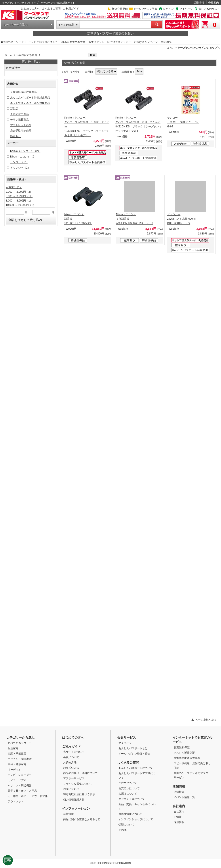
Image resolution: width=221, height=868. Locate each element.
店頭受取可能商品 (21, 131)
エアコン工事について (132, 799)
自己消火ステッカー (119, 42)
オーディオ (14, 770)
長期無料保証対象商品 (23, 92)
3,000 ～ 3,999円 (19, 196)
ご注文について (128, 783)
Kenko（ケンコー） (25, 151)
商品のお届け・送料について (80, 773)
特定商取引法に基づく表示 (79, 794)
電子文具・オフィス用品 (22, 791)
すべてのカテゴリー (20, 743)
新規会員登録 (120, 9)
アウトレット (16, 801)
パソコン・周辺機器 (20, 785)
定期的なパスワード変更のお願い (110, 33)
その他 (122, 830)
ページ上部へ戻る (206, 720)
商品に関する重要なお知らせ (82, 819)
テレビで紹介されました (43, 42)
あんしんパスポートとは (133, 748)
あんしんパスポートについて (136, 768)
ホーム (8, 55)
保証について (126, 825)
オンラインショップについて (136, 819)
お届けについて (128, 794)
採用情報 (199, 3)
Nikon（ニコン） (24, 157)
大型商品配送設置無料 (187, 758)
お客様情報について (130, 814)
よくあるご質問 (51, 9)
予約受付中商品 (19, 114)
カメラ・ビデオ (17, 780)
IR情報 (178, 817)
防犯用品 (166, 42)
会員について (71, 757)
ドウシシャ (20, 168)
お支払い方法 (71, 768)
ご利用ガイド (71, 9)
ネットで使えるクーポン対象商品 (30, 103)
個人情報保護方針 (74, 800)
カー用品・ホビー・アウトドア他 (28, 796)
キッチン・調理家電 (20, 759)
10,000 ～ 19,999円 (21, 205)
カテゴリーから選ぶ (15, 25)
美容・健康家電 (17, 764)
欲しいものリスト (209, 9)
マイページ (186, 9)
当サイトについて (74, 752)
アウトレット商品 (21, 125)
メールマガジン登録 (145, 9)
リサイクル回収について (78, 784)
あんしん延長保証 (184, 753)
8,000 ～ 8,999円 (19, 201)
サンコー (19, 162)
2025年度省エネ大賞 (73, 42)
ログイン (168, 9)
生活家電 (13, 748)
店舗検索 (179, 792)
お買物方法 (70, 762)
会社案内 (213, 3)
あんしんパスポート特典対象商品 (30, 98)
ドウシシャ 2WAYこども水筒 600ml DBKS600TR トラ (181, 219)
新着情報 (69, 814)
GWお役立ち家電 (27, 55)
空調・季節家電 (17, 754)
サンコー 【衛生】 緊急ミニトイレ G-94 (183, 122)
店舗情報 (179, 786)
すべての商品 (66, 25)
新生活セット (96, 42)
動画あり (15, 136)
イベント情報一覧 (184, 797)
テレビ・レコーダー (20, 775)
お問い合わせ (71, 789)
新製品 (14, 109)
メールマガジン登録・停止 (134, 754)
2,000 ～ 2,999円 (19, 192)
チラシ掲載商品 (19, 120)
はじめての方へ (30, 9)
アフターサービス (74, 778)
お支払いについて (129, 788)
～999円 (14, 187)
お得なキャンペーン (146, 42)
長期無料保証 (182, 747)
